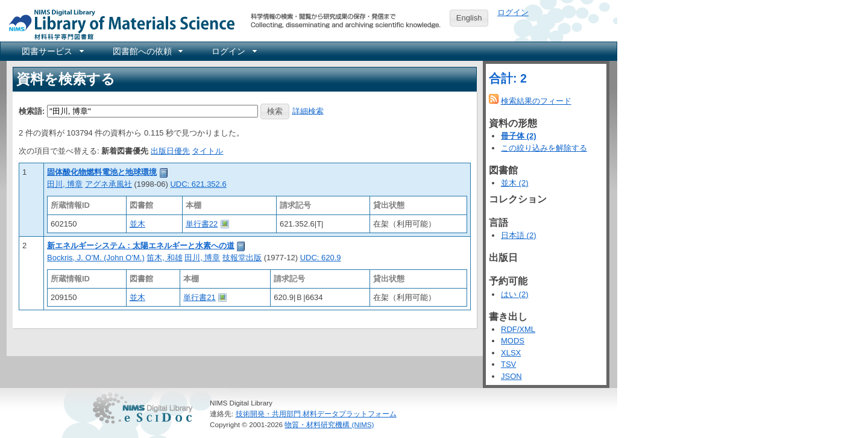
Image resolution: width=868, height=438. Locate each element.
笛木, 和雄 (164, 258)
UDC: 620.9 (321, 258)
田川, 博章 (65, 184)
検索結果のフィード (536, 101)
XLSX (511, 353)
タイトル (207, 151)
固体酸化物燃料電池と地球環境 (102, 172)
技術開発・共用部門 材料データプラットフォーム (316, 414)
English (469, 18)
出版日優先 (170, 151)
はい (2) (515, 294)
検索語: (32, 111)
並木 (137, 224)
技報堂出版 (242, 258)
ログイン (513, 12)
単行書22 (202, 224)
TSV (508, 364)
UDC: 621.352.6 (198, 184)
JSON (511, 376)
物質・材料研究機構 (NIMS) (329, 424)
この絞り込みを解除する (544, 148)
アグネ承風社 (108, 184)
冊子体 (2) (519, 136)
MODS (513, 341)
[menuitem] (52, 51)
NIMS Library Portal (118, 24)
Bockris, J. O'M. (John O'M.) (96, 258)
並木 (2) (515, 183)
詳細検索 (308, 111)
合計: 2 (508, 78)
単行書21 (199, 297)
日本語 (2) (519, 235)
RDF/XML (518, 329)
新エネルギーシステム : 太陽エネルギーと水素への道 (141, 246)
